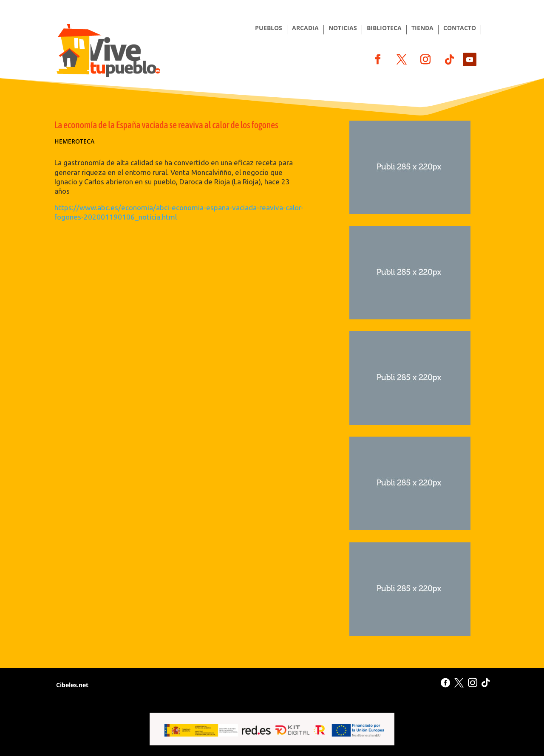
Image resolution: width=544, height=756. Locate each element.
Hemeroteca (74, 141)
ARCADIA (305, 28)
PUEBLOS (269, 28)
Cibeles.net (71, 685)
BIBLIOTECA (384, 28)
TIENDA (422, 28)
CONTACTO (460, 28)
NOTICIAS (343, 28)
